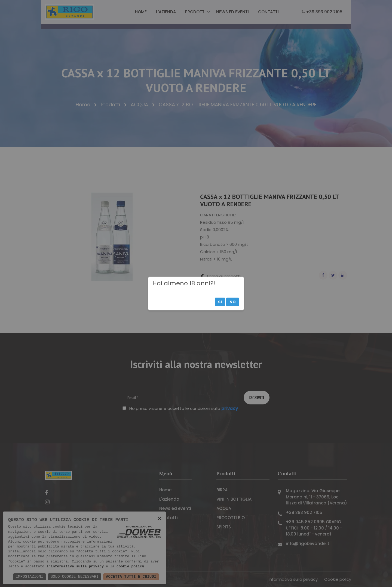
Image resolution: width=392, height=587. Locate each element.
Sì (220, 302)
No (233, 302)
